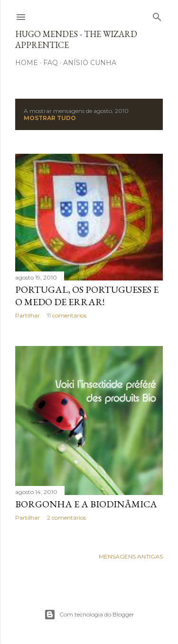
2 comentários (66, 518)
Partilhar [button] (28, 315)
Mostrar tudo (50, 118)
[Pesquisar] (157, 15)
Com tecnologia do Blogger (89, 615)
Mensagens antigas (131, 556)
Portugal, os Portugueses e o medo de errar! (87, 296)
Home (27, 63)
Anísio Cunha (90, 63)
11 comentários (67, 315)
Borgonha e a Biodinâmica (86, 504)
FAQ (51, 63)
